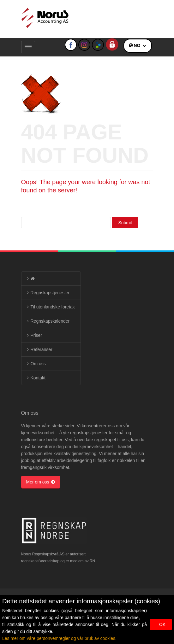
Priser (36, 335)
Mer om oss (41, 482)
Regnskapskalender (50, 321)
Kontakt (38, 378)
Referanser (42, 349)
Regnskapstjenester (50, 293)
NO (137, 45)
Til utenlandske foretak (53, 307)
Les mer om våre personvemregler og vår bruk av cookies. (59, 638)
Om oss (38, 364)
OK (162, 624)
